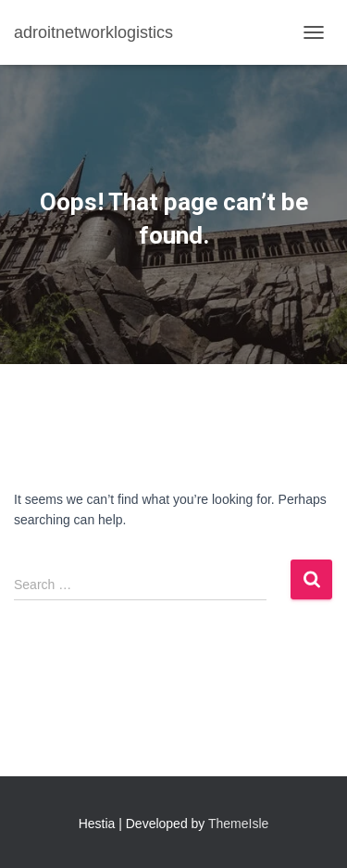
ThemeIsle (238, 824)
